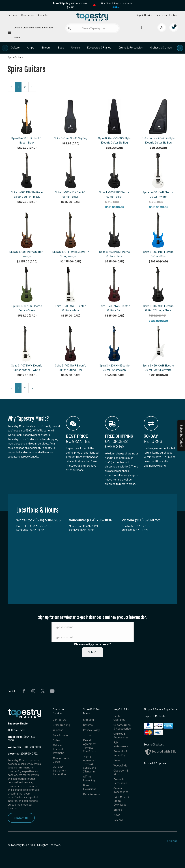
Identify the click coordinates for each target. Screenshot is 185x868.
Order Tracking (61, 725)
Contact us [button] (27, 15)
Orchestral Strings (161, 47)
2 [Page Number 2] (26, 86)
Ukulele (76, 47)
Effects (46, 47)
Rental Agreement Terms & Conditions (90, 746)
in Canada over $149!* (70, 5)
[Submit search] (69, 28)
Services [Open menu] (12, 15)
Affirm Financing (89, 778)
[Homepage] (92, 17)
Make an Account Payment (58, 749)
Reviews (119, 820)
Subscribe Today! (181, 436)
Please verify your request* (92, 644)
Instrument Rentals (167, 15)
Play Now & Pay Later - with (116, 5)
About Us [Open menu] (43, 15)
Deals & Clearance (24, 27)
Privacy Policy (91, 730)
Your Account (61, 735)
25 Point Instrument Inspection (60, 770)
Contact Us (21, 818)
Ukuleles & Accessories (121, 735)
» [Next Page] (34, 88)
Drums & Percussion (131, 47)
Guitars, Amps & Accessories (122, 727)
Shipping (88, 720)
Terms (87, 735)
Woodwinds (120, 765)
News (17, 37)
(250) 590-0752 (23, 753)
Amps (31, 47)
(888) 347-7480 (16, 730)
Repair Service (144, 15)
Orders (57, 740)
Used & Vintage (44, 27)
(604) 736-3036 (24, 747)
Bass (61, 47)
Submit (92, 652)
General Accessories (121, 790)
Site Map (172, 841)
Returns (88, 725)
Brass (117, 760)
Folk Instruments (121, 744)
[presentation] (5, 48)
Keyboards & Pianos (99, 47)
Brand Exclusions (90, 787)
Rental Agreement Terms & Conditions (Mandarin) (90, 764)
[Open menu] (9, 32)
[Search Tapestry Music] (92, 28)
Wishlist (58, 730)
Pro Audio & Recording (120, 753)
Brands (118, 809)
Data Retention (92, 794)
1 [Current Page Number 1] (20, 88)
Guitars (15, 47)
